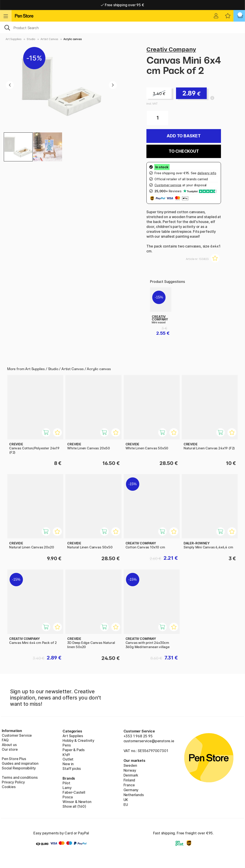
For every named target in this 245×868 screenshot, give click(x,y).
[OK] (122, 27)
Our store (10, 749)
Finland (129, 780)
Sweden (130, 765)
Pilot (66, 783)
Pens (67, 745)
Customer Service (17, 735)
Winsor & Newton (77, 802)
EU (126, 805)
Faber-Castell (74, 792)
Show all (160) (74, 806)
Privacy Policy (13, 782)
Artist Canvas (49, 39)
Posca (68, 797)
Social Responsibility (19, 768)
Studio (31, 39)
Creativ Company (171, 49)
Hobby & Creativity (78, 740)
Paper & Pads (74, 750)
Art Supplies (14, 39)
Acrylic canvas (73, 39)
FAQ (5, 740)
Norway (130, 770)
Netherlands (134, 795)
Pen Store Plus (14, 759)
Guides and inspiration (20, 763)
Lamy (67, 788)
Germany (131, 790)
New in (68, 764)
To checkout (184, 151)
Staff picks (72, 769)
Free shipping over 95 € (122, 5)
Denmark (131, 775)
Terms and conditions (20, 777)
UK (126, 800)
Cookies (9, 787)
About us (9, 745)
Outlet (68, 759)
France (129, 785)
